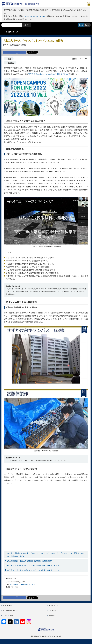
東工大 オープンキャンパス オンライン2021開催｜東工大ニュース (33, 565)
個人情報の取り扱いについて (12, 610)
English (87, 25)
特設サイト (61, 74)
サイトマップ (53, 610)
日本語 (81, 25)
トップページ (7, 605)
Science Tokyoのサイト (34, 16)
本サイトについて (55, 605)
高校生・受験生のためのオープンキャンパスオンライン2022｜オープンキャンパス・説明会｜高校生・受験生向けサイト (46, 555)
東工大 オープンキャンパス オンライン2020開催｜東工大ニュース (33, 570)
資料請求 (52, 615)
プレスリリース (8, 615)
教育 (9, 59)
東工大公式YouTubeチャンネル (40, 74)
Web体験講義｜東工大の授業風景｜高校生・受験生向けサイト (32, 561)
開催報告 (11, 63)
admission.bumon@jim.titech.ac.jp (23, 584)
